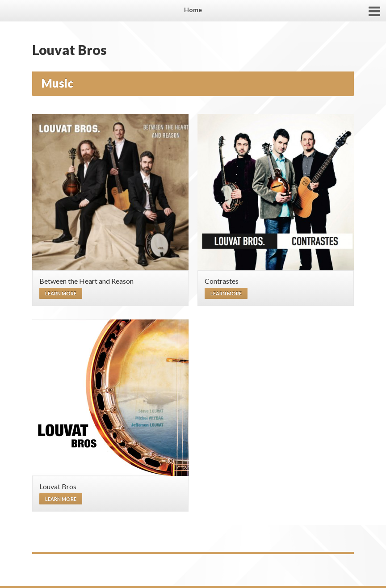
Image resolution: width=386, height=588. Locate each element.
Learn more (61, 293)
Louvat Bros (69, 50)
